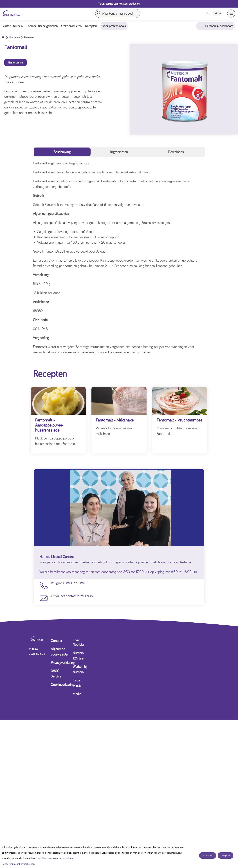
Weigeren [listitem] (226, 855)
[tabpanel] (119, 258)
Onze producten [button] (71, 26)
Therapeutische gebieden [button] (42, 26)
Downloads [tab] (176, 152)
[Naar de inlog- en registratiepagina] (208, 13)
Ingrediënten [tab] (119, 152)
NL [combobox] (216, 13)
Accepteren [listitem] (208, 855)
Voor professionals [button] (114, 26)
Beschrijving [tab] (62, 152)
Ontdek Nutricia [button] (13, 26)
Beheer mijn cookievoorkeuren (18, 864)
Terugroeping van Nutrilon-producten (119, 4)
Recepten (91, 26)
